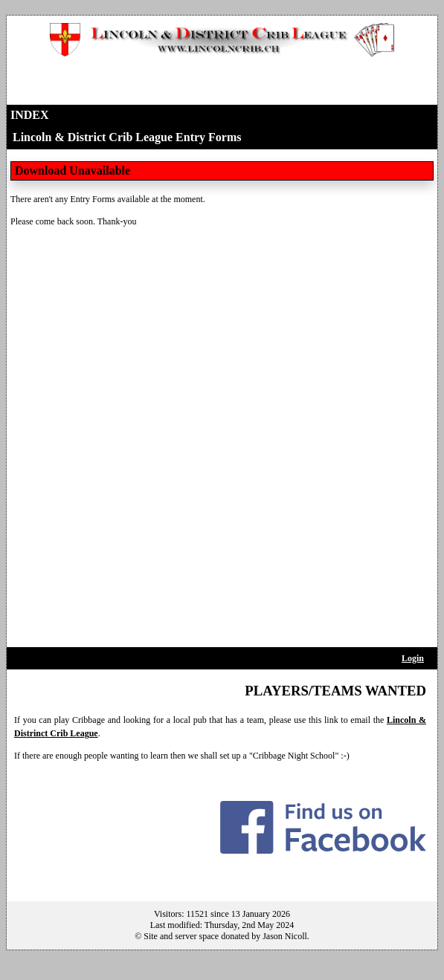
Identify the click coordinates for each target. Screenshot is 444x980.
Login (413, 658)
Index (30, 115)
